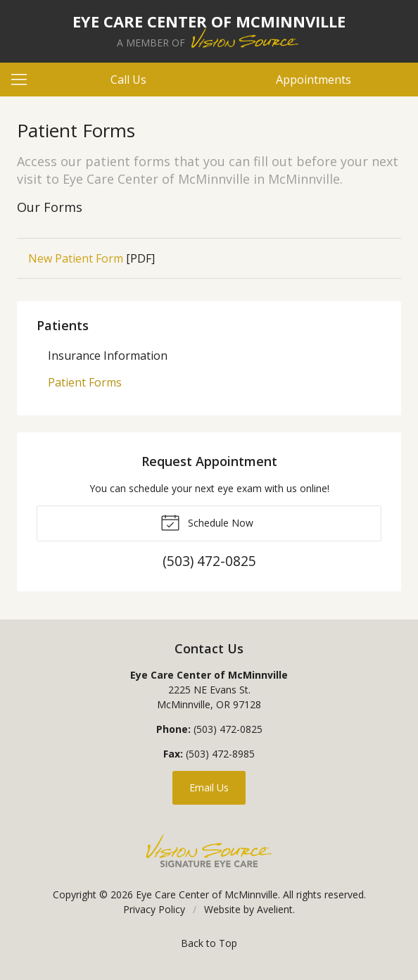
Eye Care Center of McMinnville (207, 894)
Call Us (128, 80)
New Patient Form (76, 258)
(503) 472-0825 (228, 729)
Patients (63, 325)
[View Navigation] (24, 80)
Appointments (313, 80)
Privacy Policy (154, 909)
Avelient (275, 909)
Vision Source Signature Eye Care (209, 851)
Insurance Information (108, 356)
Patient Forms (85, 382)
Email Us (209, 787)
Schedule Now (207, 522)
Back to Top (209, 943)
